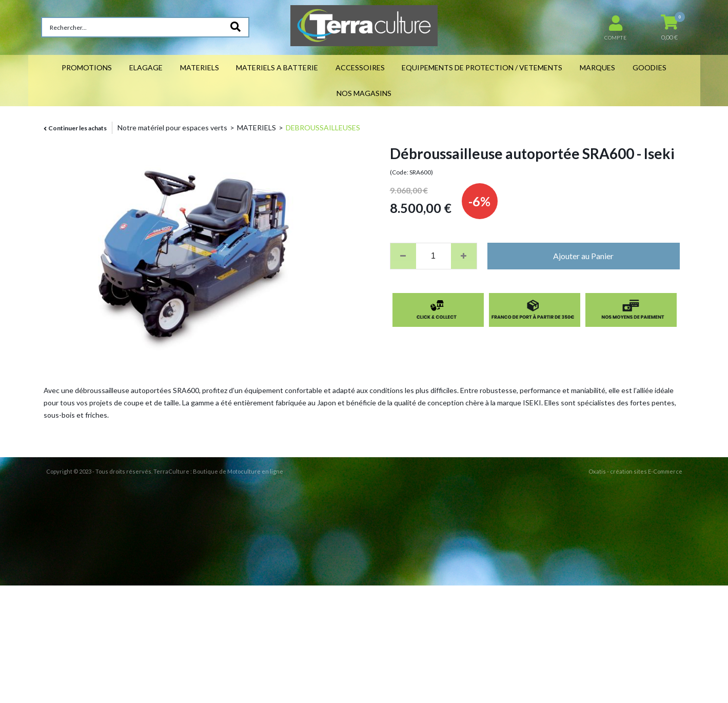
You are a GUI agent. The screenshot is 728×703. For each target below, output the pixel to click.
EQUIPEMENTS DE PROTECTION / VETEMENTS (482, 67)
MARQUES (597, 67)
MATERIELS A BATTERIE (277, 67)
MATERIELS (200, 67)
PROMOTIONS (87, 67)
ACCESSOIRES (360, 67)
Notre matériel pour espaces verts (172, 128)
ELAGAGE (146, 67)
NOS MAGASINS (364, 93)
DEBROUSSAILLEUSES (323, 128)
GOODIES (650, 67)
